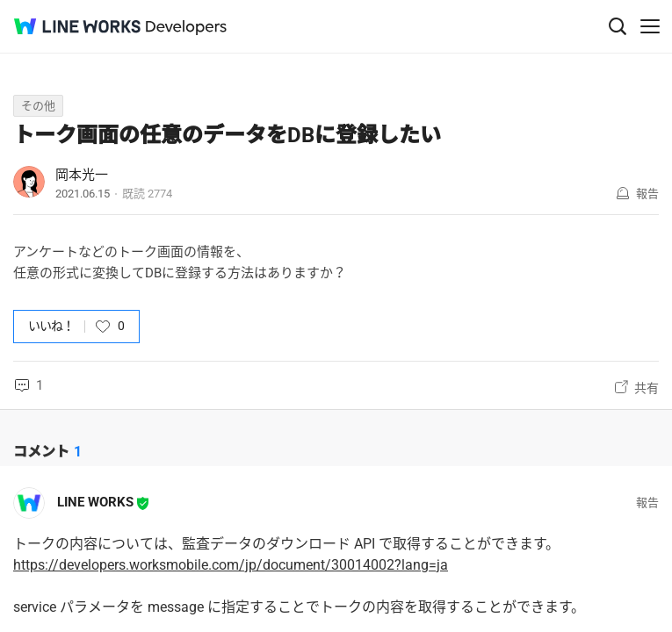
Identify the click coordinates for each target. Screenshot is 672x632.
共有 (647, 388)
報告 (647, 194)
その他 (38, 106)
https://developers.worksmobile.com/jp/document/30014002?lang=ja (231, 565)
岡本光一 (82, 175)
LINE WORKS (95, 502)
